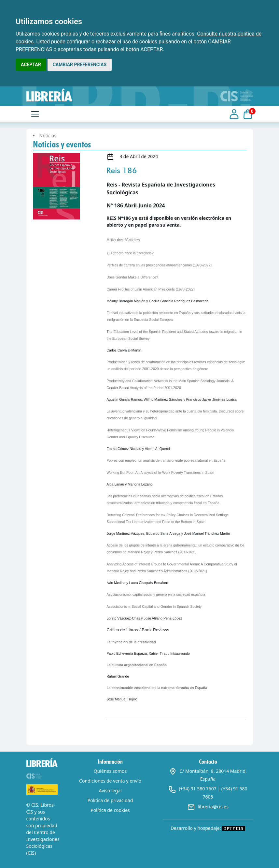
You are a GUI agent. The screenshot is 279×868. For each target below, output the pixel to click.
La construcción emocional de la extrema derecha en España (157, 688)
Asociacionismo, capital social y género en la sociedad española (156, 594)
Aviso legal (110, 791)
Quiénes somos (110, 771)
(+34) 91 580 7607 (197, 789)
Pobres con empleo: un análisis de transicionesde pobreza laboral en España (166, 460)
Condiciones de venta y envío (110, 781)
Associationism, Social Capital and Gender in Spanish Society (154, 606)
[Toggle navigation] (35, 114)
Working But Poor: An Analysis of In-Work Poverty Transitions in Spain (160, 472)
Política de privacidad (110, 800)
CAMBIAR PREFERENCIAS (80, 65)
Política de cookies (110, 810)
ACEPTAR (31, 65)
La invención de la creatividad (131, 642)
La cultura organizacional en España (137, 665)
